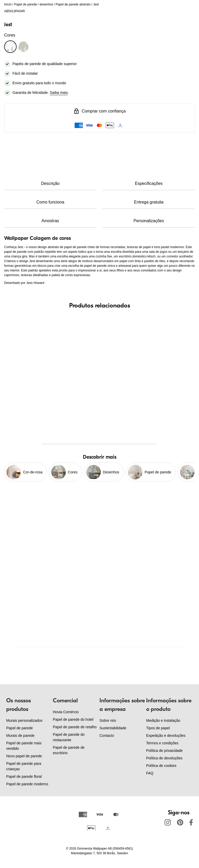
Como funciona (50, 202)
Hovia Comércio (66, 712)
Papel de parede (26, 4)
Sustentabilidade (113, 728)
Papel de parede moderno (27, 784)
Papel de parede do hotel (73, 719)
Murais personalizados (24, 720)
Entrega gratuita (149, 202)
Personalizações (149, 221)
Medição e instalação (163, 720)
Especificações (149, 183)
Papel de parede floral (24, 776)
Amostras (50, 221)
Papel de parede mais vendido (24, 746)
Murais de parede (20, 736)
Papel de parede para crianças (24, 766)
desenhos (46, 4)
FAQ (150, 773)
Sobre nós (108, 720)
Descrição (50, 183)
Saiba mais (59, 93)
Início (8, 4)
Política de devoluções (164, 758)
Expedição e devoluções (166, 736)
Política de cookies (161, 766)
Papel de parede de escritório (69, 750)
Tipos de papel (158, 728)
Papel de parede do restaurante (69, 737)
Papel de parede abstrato (73, 4)
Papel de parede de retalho (75, 727)
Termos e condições (162, 743)
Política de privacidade (164, 751)
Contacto (107, 736)
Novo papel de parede (24, 756)
